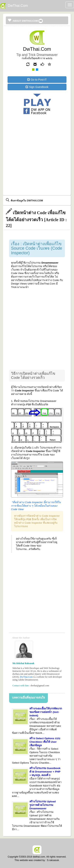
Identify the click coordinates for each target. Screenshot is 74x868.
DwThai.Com (26, 677)
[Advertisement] (37, 131)
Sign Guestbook (37, 87)
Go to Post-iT (37, 80)
